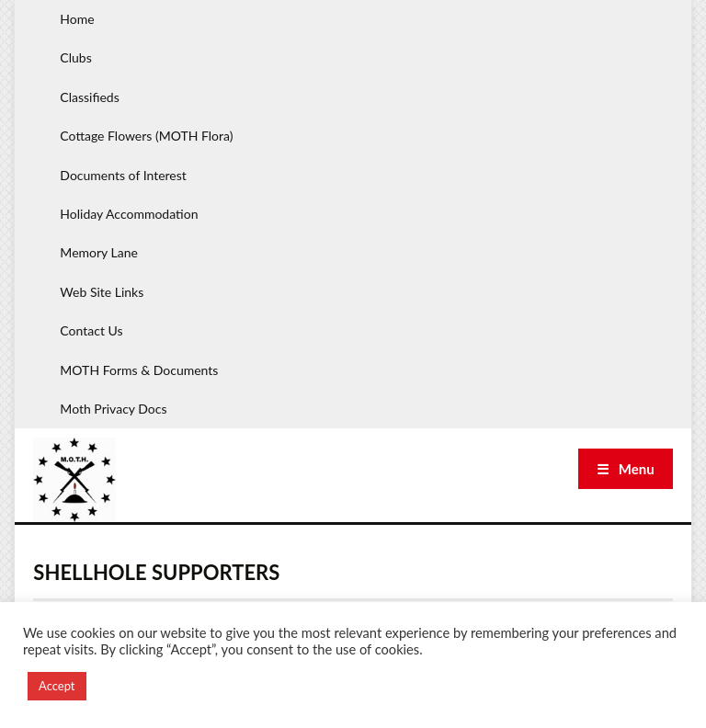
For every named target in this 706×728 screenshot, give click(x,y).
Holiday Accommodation (129, 214)
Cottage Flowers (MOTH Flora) (146, 136)
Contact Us (91, 330)
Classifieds (89, 97)
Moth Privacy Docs (113, 409)
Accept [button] (57, 686)
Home (77, 19)
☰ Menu (626, 469)
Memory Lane (99, 252)
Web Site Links (102, 292)
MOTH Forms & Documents (139, 370)
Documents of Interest (123, 175)
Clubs (75, 57)
